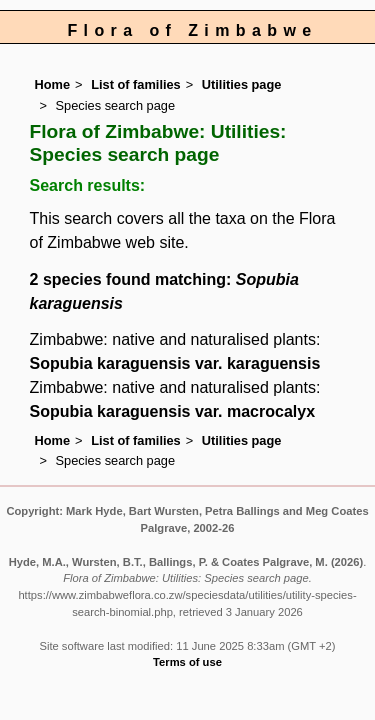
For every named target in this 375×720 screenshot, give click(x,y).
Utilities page (242, 84)
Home (53, 84)
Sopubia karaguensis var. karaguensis (175, 363)
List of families (136, 84)
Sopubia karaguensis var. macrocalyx (172, 411)
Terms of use (187, 662)
